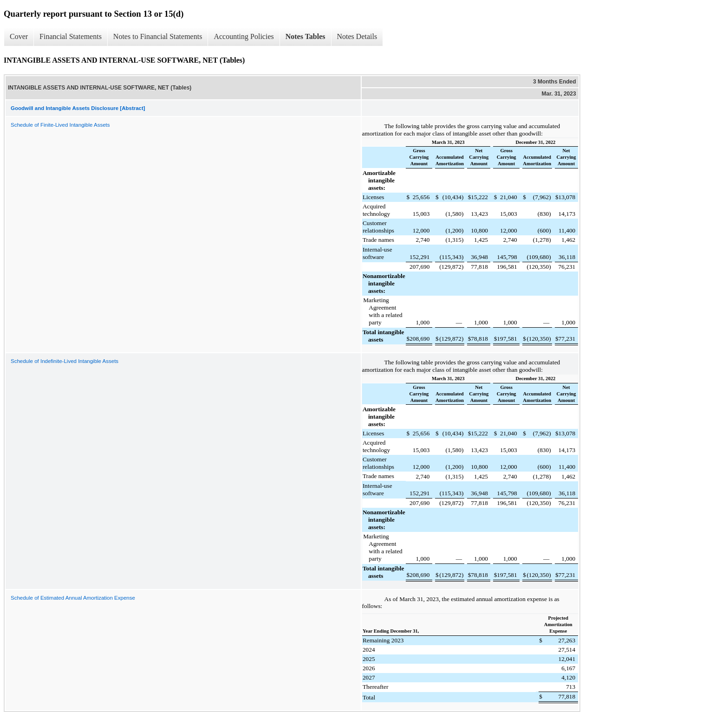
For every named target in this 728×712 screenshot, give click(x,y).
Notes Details (357, 36)
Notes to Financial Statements (158, 36)
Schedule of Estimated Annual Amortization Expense (73, 598)
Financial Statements (71, 36)
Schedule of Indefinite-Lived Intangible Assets (65, 361)
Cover (19, 36)
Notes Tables (305, 36)
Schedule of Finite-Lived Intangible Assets (60, 125)
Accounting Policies (244, 36)
